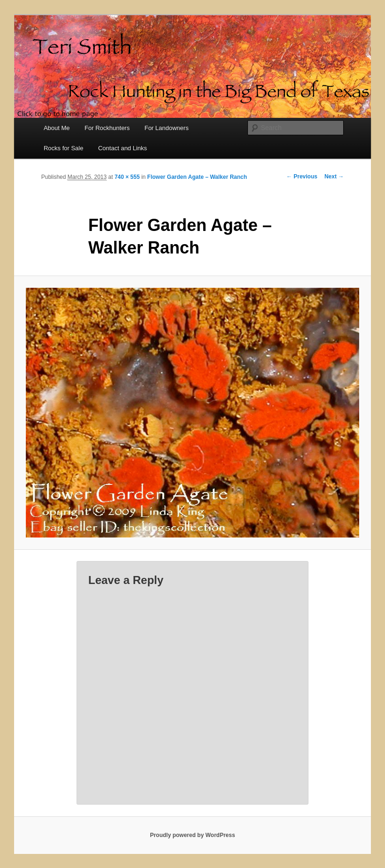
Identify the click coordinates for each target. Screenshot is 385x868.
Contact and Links (123, 148)
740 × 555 (127, 177)
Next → (334, 177)
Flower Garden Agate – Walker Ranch (197, 177)
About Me (57, 128)
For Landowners (167, 128)
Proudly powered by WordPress (192, 835)
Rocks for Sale (64, 148)
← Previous (302, 177)
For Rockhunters (107, 128)
